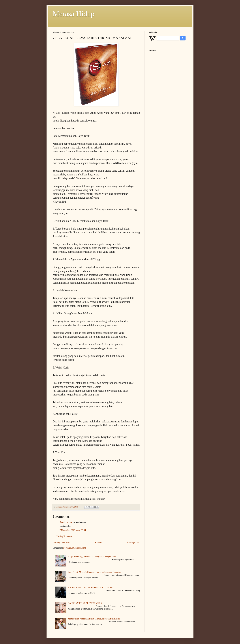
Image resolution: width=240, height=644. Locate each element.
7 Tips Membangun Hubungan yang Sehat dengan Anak (92, 557)
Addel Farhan (66, 522)
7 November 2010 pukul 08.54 (73, 530)
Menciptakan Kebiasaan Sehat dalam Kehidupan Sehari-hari (94, 619)
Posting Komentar (64, 536)
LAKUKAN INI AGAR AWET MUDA (85, 603)
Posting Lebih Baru (62, 543)
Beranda (99, 543)
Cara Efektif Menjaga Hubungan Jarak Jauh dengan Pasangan (94, 572)
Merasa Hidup (74, 14)
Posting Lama (133, 543)
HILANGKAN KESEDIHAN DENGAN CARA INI (91, 588)
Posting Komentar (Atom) (75, 548)
